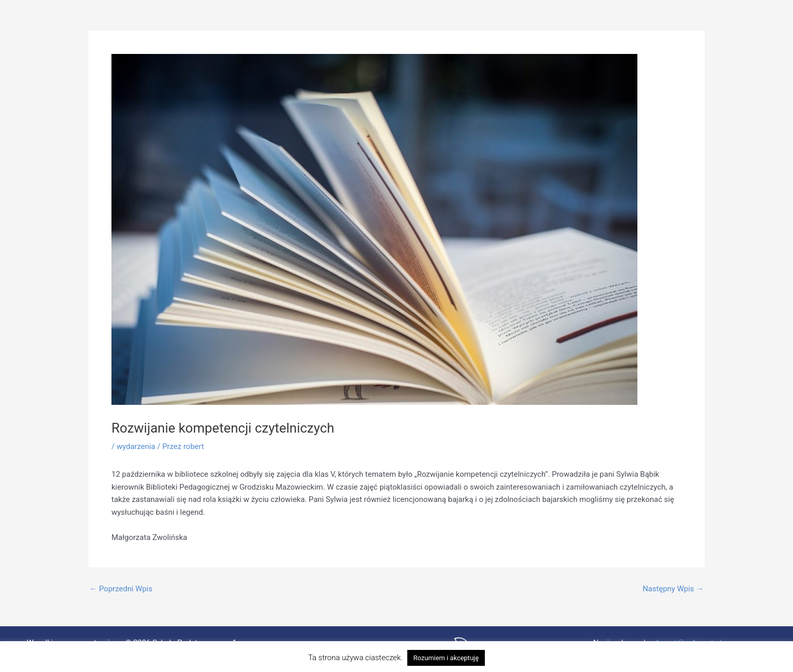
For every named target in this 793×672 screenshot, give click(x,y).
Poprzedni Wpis (121, 589)
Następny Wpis (673, 589)
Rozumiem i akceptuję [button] (446, 658)
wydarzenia (136, 446)
